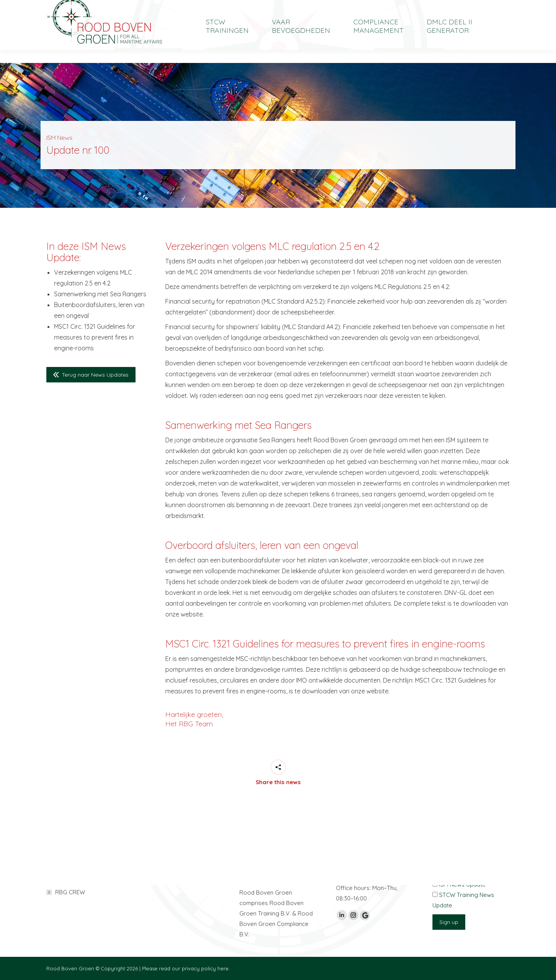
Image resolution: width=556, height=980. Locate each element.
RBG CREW (70, 892)
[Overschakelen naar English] (456, 6)
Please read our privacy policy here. (186, 968)
